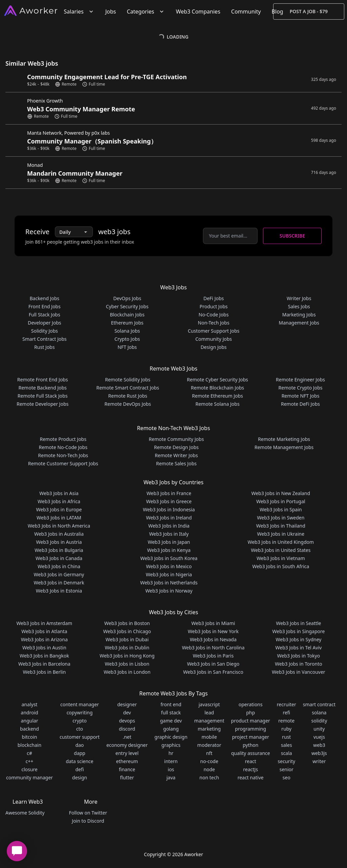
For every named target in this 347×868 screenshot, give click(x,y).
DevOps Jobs (127, 298)
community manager (29, 777)
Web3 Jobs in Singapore (299, 631)
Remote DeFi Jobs (300, 404)
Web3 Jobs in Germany (59, 574)
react (251, 761)
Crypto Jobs (127, 339)
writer (319, 761)
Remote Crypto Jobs (301, 388)
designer (127, 704)
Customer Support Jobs (213, 331)
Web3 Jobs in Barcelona (44, 664)
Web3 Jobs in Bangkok (44, 656)
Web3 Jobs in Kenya (169, 550)
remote (286, 721)
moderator (209, 745)
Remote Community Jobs (176, 439)
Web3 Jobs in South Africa (281, 566)
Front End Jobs (45, 306)
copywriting (79, 713)
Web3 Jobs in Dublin (127, 648)
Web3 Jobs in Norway (169, 591)
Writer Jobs (299, 298)
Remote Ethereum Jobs (218, 396)
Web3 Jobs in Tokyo (299, 656)
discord (127, 729)
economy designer (127, 745)
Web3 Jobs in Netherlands (169, 583)
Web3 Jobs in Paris (213, 656)
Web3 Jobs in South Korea (169, 558)
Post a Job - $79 (309, 11)
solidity (319, 721)
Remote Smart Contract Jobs (128, 388)
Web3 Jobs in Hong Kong (127, 656)
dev (127, 713)
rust (286, 737)
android (29, 713)
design (80, 777)
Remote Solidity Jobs (128, 380)
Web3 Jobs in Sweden (281, 518)
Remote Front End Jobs (43, 380)
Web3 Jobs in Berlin (44, 672)
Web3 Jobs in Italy (169, 534)
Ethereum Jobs (127, 323)
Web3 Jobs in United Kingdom (281, 542)
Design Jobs (214, 347)
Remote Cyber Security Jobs (218, 380)
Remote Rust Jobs (128, 396)
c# (29, 753)
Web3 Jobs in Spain (281, 509)
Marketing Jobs (299, 315)
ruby (286, 729)
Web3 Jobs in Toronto (298, 664)
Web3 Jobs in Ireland (169, 518)
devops (127, 721)
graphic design (171, 737)
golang (171, 729)
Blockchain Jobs (127, 315)
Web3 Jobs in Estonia (59, 591)
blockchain (29, 745)
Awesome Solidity (25, 813)
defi (79, 769)
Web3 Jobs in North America (59, 526)
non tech (209, 777)
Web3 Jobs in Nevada (213, 639)
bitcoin (30, 737)
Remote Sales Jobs (176, 463)
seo (287, 777)
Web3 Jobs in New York (213, 631)
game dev (171, 721)
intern (171, 761)
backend (29, 729)
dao (79, 745)
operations (251, 704)
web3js (319, 753)
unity (319, 729)
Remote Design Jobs (177, 447)
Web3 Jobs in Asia (59, 493)
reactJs (251, 769)
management (209, 721)
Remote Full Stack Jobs (43, 396)
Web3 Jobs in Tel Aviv (299, 648)
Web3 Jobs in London (127, 672)
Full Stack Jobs (45, 315)
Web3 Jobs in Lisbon (127, 664)
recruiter (287, 704)
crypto (80, 721)
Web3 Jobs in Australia (59, 534)
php (250, 713)
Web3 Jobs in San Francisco (213, 672)
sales (287, 745)
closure (29, 769)
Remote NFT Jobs (301, 396)
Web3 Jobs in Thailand (281, 526)
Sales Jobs (299, 306)
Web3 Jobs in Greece (169, 501)
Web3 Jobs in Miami (213, 623)
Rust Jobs (44, 347)
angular (29, 721)
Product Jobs (214, 306)
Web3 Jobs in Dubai (127, 639)
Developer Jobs (44, 323)
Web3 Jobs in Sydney (299, 639)
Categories (146, 12)
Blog (278, 12)
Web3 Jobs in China (59, 566)
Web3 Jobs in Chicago (127, 631)
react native (251, 777)
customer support (80, 737)
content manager (80, 704)
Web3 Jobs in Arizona (44, 639)
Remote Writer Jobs (176, 455)
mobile (209, 737)
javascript (209, 704)
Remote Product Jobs (63, 439)
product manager (251, 721)
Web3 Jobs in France (169, 493)
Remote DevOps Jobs (128, 404)
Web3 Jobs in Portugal (281, 501)
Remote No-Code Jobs (63, 447)
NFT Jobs (127, 347)
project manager (251, 737)
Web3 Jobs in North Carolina (213, 648)
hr (171, 753)
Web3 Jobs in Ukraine (281, 534)
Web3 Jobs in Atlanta (44, 631)
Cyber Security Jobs (127, 306)
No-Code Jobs (214, 315)
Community (246, 12)
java (171, 777)
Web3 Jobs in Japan (169, 542)
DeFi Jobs (213, 298)
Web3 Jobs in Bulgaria (59, 550)
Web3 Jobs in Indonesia (169, 509)
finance (127, 769)
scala (287, 753)
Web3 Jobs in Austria (59, 542)
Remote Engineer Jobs (300, 380)
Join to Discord (88, 821)
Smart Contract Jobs (45, 339)
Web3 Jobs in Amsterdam (44, 623)
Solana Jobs (127, 331)
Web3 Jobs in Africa (59, 501)
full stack (171, 713)
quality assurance (251, 753)
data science (79, 761)
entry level (127, 753)
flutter (127, 777)
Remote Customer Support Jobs (63, 463)
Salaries (79, 12)
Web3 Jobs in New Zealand (281, 493)
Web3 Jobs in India (169, 526)
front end (171, 704)
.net (127, 737)
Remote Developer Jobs (43, 404)
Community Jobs (213, 339)
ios (171, 769)
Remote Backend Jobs (42, 388)
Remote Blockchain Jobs (217, 388)
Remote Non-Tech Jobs (63, 455)
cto (80, 729)
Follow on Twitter (88, 813)
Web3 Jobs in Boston (127, 623)
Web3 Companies (198, 12)
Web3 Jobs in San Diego (213, 664)
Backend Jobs (44, 298)
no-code (209, 761)
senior (287, 769)
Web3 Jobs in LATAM (59, 518)
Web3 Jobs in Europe (59, 509)
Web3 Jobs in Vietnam (281, 558)
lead (209, 713)
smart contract (319, 704)
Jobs (111, 12)
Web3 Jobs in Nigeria (169, 574)
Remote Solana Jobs (218, 404)
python (250, 745)
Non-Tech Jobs (214, 323)
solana (319, 713)
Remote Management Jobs (284, 447)
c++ (30, 761)
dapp (80, 753)
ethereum (127, 761)
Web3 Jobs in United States (281, 550)
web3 (319, 745)
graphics (171, 745)
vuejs (319, 737)
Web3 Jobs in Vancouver (298, 672)
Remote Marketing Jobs (284, 439)
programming (251, 729)
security (287, 761)
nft (209, 753)
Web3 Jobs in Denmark (59, 583)
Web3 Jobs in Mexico (169, 566)
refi (286, 713)
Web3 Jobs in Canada (59, 558)
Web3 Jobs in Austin (44, 648)
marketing (209, 729)
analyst (30, 704)
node (209, 769)
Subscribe (292, 236)
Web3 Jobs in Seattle (298, 623)
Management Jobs (299, 323)
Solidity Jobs (45, 331)
